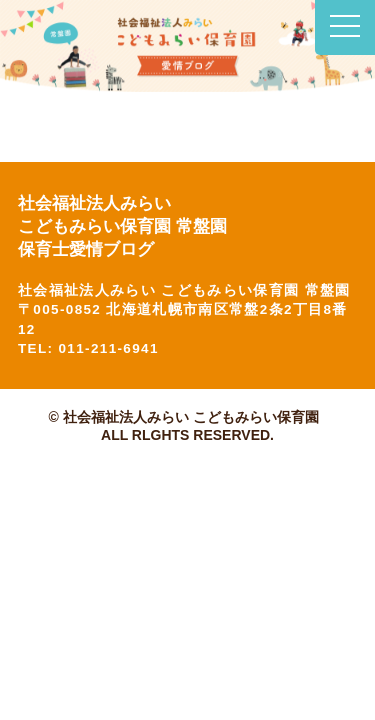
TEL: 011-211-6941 (88, 348)
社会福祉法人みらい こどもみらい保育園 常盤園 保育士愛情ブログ (127, 226)
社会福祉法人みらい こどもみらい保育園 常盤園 (184, 290)
